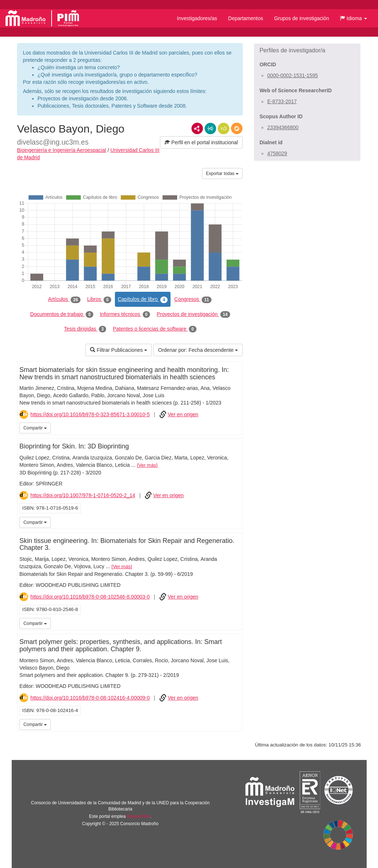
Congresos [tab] (193, 299)
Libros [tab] (99, 299)
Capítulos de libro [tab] (143, 299)
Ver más (147, 465)
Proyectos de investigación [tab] (193, 314)
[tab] (307, 51)
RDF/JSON (237, 128)
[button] (353, 18)
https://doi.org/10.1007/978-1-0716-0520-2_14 (83, 495)
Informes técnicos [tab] (125, 314)
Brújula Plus (139, 816)
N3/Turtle (224, 128)
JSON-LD (210, 128)
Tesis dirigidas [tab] (85, 329)
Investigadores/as (197, 18)
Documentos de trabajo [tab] (62, 314)
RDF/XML (197, 128)
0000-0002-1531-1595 (293, 75)
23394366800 (283, 127)
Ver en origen (183, 414)
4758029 (277, 153)
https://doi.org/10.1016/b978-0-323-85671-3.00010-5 (90, 414)
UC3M (236, 427)
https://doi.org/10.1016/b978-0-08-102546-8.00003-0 (90, 597)
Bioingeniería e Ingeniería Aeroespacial (62, 150)
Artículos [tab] (64, 299)
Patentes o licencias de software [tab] (154, 329)
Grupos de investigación (302, 18)
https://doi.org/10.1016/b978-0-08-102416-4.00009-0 (90, 698)
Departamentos (246, 18)
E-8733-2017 (282, 101)
